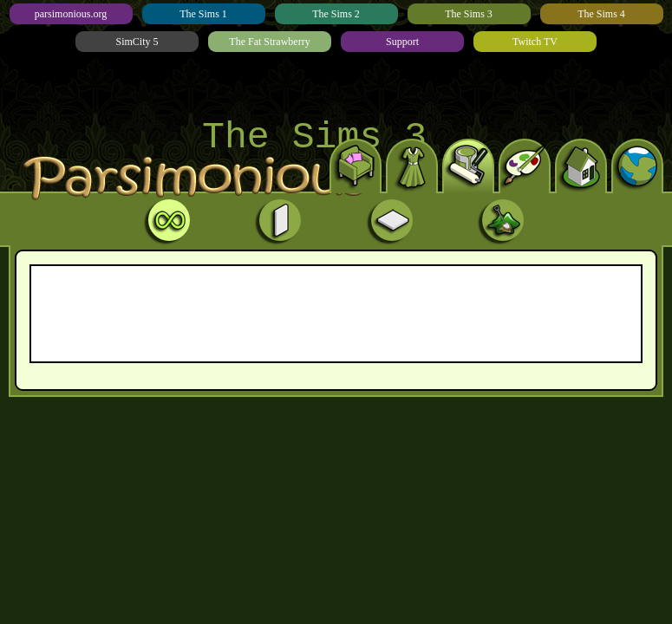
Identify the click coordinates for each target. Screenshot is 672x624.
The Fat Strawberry (269, 42)
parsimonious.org (71, 14)
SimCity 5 (137, 42)
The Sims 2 (336, 14)
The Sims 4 (601, 14)
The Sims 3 (469, 14)
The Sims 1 (203, 14)
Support (402, 42)
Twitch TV (535, 42)
